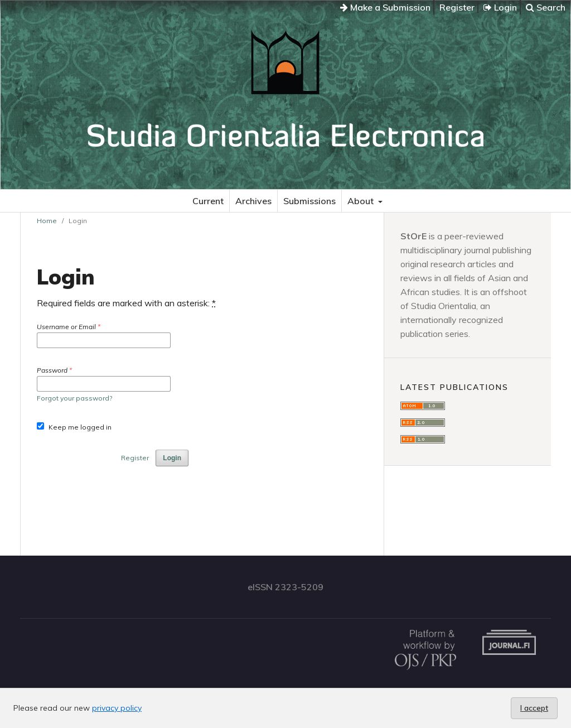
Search (546, 7)
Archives (253, 201)
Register (457, 7)
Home (47, 221)
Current (208, 201)
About (362, 201)
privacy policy (117, 708)
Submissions (309, 201)
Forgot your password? (74, 398)
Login (500, 7)
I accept (534, 708)
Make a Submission (385, 7)
